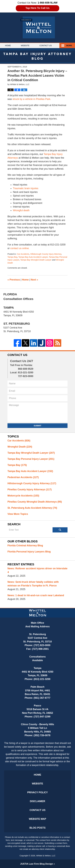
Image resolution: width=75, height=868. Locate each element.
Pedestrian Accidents (23, 477)
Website (25, 46)
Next (34, 280)
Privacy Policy (37, 792)
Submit (38, 426)
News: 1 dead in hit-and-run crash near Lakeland (36, 595)
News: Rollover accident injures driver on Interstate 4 (37, 570)
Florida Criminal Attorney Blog (25, 546)
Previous (14, 280)
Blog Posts (37, 828)
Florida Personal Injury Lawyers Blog (29, 552)
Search (60, 530)
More (69, 46)
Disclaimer (38, 801)
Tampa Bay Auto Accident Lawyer (33, 257)
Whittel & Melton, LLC (46, 856)
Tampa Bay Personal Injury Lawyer (31, 459)
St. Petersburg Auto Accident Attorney (32, 508)
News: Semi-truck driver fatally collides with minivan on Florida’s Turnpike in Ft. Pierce (33, 584)
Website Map (37, 819)
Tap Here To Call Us (37, 8)
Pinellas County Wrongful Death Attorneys (35, 502)
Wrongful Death (20, 447)
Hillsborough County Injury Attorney (46, 254)
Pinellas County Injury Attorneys (30, 490)
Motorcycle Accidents (23, 496)
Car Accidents (23, 254)
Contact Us (46, 46)
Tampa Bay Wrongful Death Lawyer (36, 260)
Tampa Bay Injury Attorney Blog (38, 27)
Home (8, 46)
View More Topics (18, 514)
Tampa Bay (12, 257)
